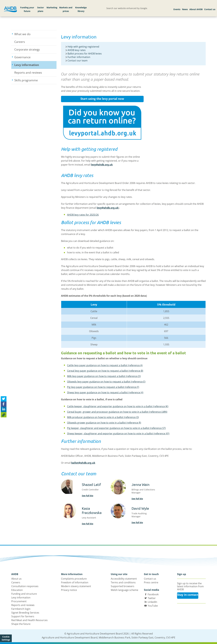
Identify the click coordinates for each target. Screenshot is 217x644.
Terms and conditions (123, 582)
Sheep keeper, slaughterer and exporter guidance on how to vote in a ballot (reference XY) (118, 434)
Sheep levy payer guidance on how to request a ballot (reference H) (105, 392)
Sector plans (41, 9)
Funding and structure (24, 594)
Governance (34, 57)
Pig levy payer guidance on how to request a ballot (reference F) (103, 387)
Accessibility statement (124, 579)
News (185, 9)
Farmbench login (21, 609)
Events (177, 9)
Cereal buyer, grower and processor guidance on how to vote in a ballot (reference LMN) (117, 412)
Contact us (210, 9)
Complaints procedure (74, 579)
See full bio (88, 496)
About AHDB (196, 9)
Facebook (153, 594)
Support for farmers (23, 616)
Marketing (52, 7)
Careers (20, 42)
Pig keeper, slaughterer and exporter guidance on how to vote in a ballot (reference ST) (116, 428)
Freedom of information (75, 582)
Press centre (151, 582)
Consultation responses (25, 586)
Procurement (19, 601)
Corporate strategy (27, 49)
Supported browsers (123, 586)
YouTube (153, 606)
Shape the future (21, 624)
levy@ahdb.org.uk (102, 165)
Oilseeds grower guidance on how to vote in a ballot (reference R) (104, 423)
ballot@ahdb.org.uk (83, 463)
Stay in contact (188, 595)
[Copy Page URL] (4, 415)
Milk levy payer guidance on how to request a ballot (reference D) (104, 376)
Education (17, 590)
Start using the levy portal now (102, 99)
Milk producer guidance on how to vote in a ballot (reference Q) (103, 417)
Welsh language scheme (124, 590)
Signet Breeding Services (25, 613)
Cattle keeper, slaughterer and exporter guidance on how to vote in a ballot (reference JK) (118, 406)
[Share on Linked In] (4, 409)
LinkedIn (152, 602)
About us (16, 579)
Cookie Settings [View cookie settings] (6, 638)
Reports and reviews (28, 73)
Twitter (152, 598)
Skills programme (35, 80)
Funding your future (27, 9)
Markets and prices (66, 9)
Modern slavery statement (76, 586)
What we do (34, 34)
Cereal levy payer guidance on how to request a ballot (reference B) (105, 371)
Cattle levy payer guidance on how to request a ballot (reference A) (105, 365)
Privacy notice (69, 590)
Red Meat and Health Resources (29, 620)
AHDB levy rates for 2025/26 (83, 215)
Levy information (35, 65)
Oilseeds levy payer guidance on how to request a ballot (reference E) (106, 382)
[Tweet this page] (4, 399)
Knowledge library (81, 9)
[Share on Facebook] (4, 404)
